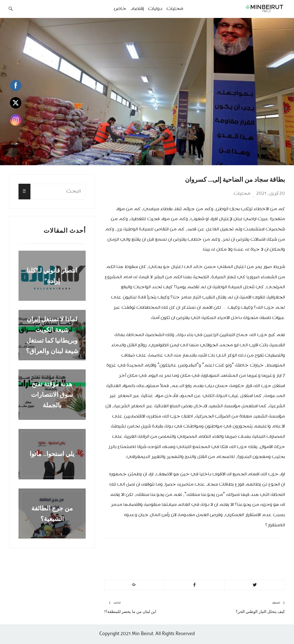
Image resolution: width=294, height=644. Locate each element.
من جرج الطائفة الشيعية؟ (52, 514)
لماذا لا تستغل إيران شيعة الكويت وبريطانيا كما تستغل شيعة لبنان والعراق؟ (52, 335)
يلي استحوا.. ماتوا (52, 454)
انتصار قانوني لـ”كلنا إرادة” (52, 276)
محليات (242, 194)
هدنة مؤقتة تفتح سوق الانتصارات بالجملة (52, 394)
